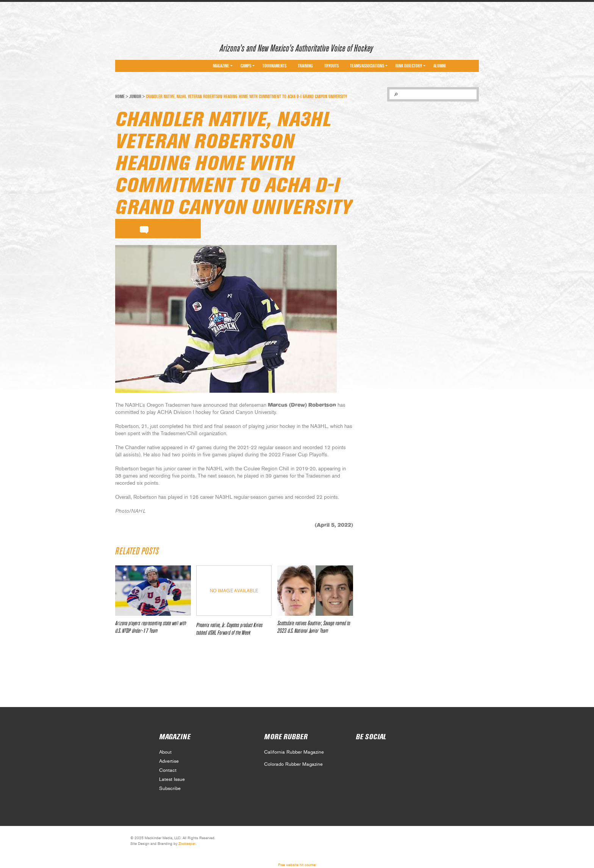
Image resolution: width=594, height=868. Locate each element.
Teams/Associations (367, 66)
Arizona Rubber (142, 47)
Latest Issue (172, 780)
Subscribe (170, 789)
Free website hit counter (297, 865)
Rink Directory (409, 66)
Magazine (221, 66)
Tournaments (274, 66)
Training (305, 66)
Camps (246, 66)
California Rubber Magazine (294, 752)
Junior (135, 97)
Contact (168, 770)
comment (144, 229)
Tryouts (331, 66)
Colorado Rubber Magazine (293, 764)
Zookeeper (187, 844)
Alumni (440, 66)
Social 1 (378, 755)
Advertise (169, 761)
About (165, 752)
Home (120, 97)
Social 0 (361, 755)
